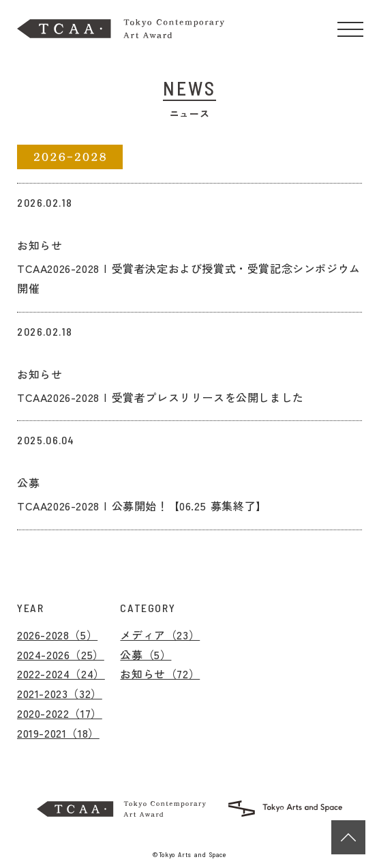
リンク (34, 193)
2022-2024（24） (61, 674)
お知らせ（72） (160, 674)
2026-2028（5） (57, 635)
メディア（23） (160, 635)
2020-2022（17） (60, 713)
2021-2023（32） (60, 693)
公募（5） (146, 654)
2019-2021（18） (58, 733)
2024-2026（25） (61, 654)
